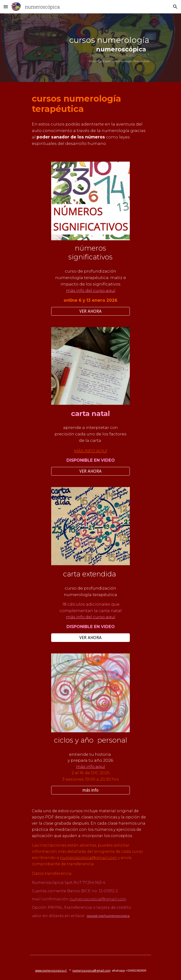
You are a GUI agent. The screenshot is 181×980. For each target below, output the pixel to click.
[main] (90, 49)
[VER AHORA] (90, 311)
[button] (6, 7)
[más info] (90, 790)
